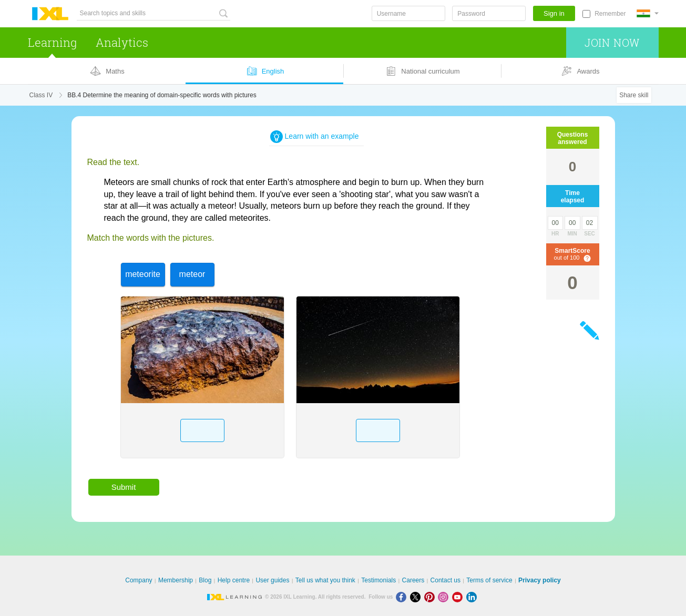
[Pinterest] (431, 597)
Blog (205, 580)
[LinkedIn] (473, 597)
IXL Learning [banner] (50, 14)
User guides (272, 580)
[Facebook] (403, 597)
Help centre (234, 580)
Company (139, 580)
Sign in (554, 13)
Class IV (41, 95)
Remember (610, 14)
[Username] (408, 13)
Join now (612, 43)
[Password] (489, 13)
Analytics (122, 42)
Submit (124, 487)
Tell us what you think (325, 580)
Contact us (446, 580)
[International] (648, 13)
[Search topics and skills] (153, 13)
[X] (417, 597)
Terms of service (489, 580)
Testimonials (378, 580)
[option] (143, 274)
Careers (413, 580)
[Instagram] (445, 597)
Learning (52, 42)
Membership (176, 580)
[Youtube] (459, 597)
